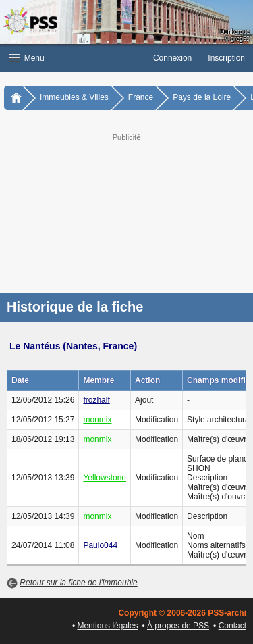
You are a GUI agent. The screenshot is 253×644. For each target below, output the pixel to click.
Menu (27, 58)
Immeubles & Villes (74, 97)
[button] (73, 58)
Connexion (172, 58)
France (141, 97)
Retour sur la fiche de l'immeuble (78, 583)
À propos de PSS (178, 626)
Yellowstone (105, 478)
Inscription (226, 58)
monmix (97, 420)
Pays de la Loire (202, 97)
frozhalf (96, 400)
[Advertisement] (126, 212)
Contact (232, 626)
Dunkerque (235, 32)
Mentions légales (107, 626)
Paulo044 (100, 545)
